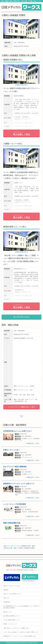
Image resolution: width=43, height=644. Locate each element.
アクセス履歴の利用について (11, 620)
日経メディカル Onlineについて (12, 594)
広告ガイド (6, 598)
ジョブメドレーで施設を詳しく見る (22, 407)
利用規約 (6, 590)
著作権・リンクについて (10, 624)
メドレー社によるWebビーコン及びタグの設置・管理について (21, 632)
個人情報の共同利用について (11, 616)
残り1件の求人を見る (21, 317)
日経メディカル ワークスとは (12, 586)
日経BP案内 (7, 602)
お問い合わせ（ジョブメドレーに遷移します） (17, 628)
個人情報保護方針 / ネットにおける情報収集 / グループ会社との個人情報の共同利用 (21, 607)
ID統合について (8, 612)
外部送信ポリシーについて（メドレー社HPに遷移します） (20, 636)
